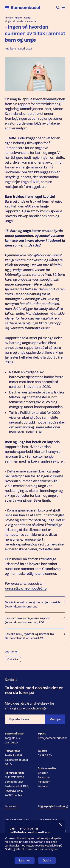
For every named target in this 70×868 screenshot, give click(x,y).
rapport (24, 104)
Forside (9, 18)
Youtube (43, 786)
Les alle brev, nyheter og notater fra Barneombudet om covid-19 (35, 636)
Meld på (55, 719)
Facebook (44, 777)
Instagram (44, 782)
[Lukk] (60, 824)
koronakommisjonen (49, 99)
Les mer (25, 860)
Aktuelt (18, 18)
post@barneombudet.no (53, 738)
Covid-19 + (13, 659)
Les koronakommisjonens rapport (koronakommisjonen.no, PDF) (35, 620)
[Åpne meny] (63, 7)
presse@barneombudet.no (26, 588)
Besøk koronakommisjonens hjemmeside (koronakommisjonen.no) (35, 604)
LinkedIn (43, 773)
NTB (36, 182)
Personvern (12, 806)
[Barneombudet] (23, 8)
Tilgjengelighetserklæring (53, 806)
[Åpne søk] (58, 7)
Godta (47, 860)
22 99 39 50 (45, 755)
